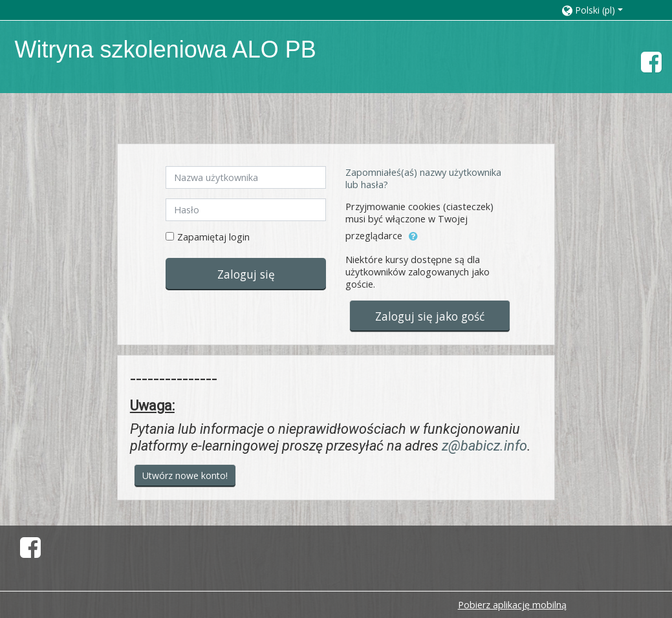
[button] (604, 10)
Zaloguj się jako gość (430, 316)
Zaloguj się (246, 274)
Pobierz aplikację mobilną (512, 605)
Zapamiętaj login (213, 237)
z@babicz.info (484, 446)
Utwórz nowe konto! (185, 475)
